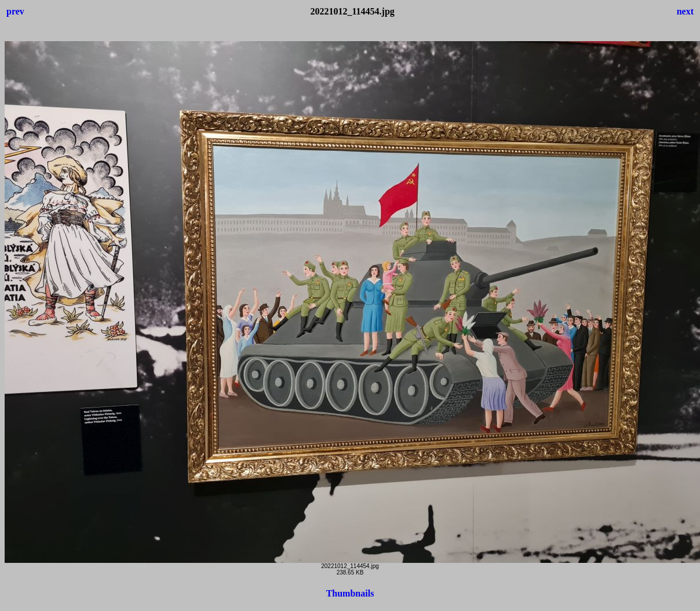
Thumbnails (350, 593)
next (685, 11)
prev (15, 11)
